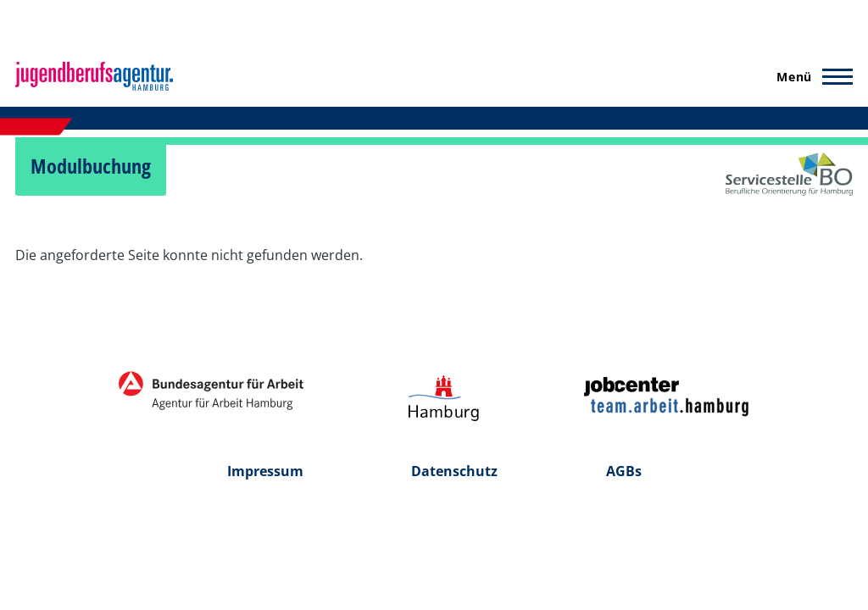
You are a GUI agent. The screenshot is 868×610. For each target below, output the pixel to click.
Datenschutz (454, 471)
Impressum (265, 471)
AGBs (624, 471)
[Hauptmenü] (810, 76)
